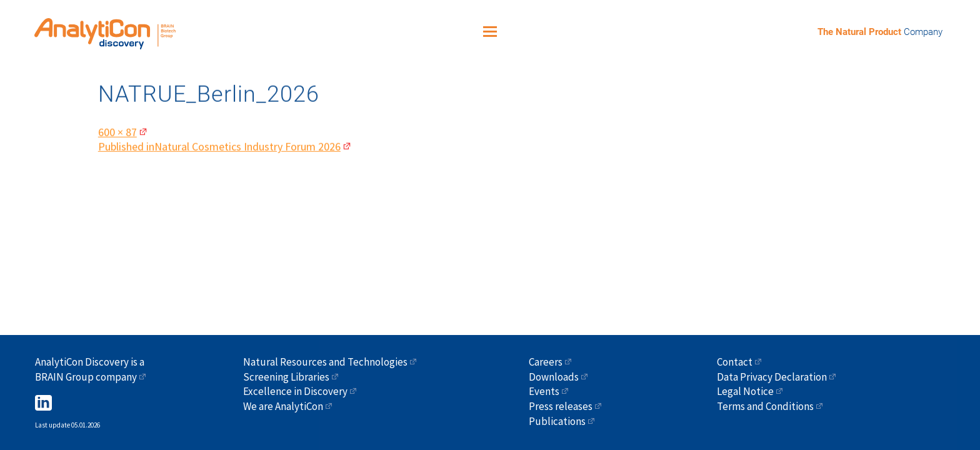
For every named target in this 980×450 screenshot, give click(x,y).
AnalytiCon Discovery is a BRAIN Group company (90, 369)
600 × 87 (117, 129)
